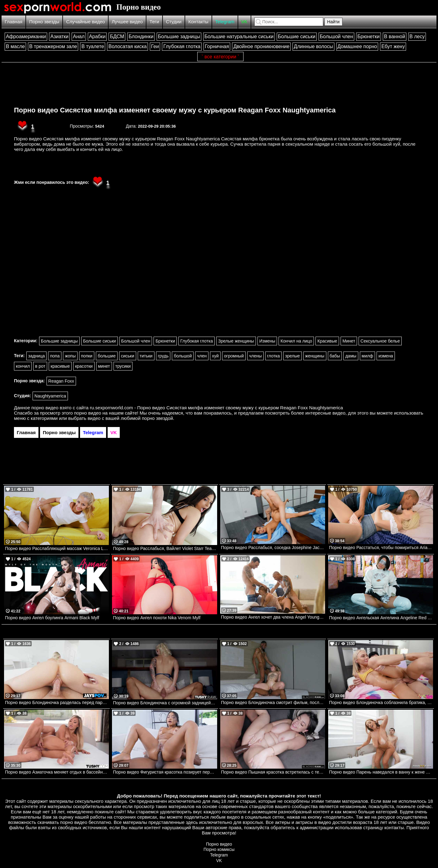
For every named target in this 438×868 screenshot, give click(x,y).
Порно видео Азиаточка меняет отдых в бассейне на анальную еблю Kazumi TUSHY (57, 772)
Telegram (225, 22)
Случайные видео (85, 22)
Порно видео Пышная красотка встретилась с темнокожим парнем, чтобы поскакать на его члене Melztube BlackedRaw (273, 772)
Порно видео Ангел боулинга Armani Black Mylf (52, 618)
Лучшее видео (127, 22)
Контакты (198, 22)
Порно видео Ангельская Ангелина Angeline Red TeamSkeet (381, 618)
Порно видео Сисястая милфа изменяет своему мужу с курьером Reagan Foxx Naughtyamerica (175, 110)
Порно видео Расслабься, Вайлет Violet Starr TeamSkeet (165, 548)
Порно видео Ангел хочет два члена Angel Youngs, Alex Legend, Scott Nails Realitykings (273, 617)
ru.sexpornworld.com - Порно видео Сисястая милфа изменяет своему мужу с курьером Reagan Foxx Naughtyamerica (217, 408)
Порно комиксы (219, 849)
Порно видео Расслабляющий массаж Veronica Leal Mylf (57, 548)
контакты (394, 827)
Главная (13, 22)
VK (244, 22)
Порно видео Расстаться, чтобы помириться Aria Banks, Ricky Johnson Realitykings (381, 548)
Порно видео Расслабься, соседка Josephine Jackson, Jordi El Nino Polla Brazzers (273, 548)
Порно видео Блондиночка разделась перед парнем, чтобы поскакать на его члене (57, 702)
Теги (154, 22)
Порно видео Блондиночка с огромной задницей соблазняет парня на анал (165, 703)
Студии (174, 22)
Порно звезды (44, 22)
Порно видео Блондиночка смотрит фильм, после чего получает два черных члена (273, 702)
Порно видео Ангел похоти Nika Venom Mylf (157, 618)
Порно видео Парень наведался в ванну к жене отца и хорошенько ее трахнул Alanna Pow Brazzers (381, 772)
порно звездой (157, 418)
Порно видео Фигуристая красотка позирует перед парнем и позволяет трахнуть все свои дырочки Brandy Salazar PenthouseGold (165, 772)
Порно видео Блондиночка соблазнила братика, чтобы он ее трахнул (381, 702)
